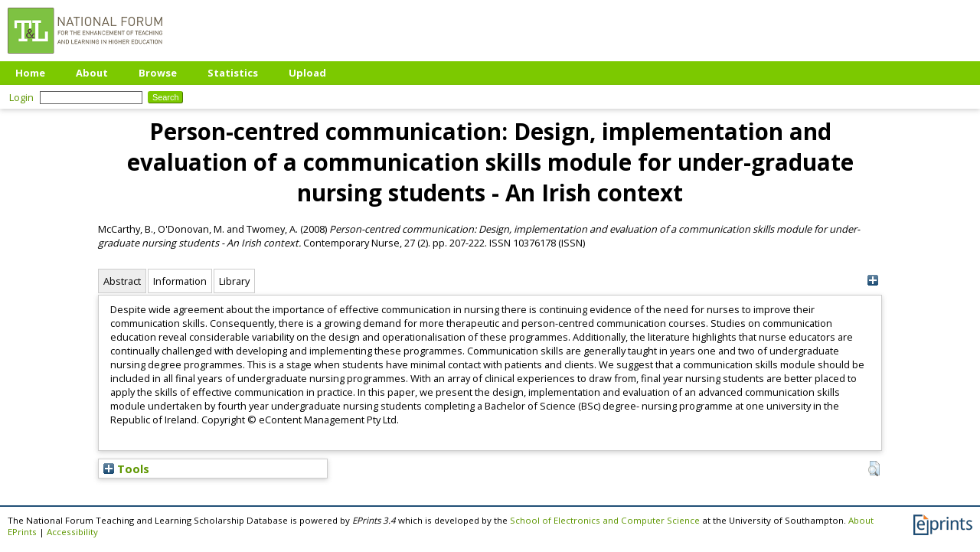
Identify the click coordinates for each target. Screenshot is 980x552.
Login (21, 97)
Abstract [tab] (122, 281)
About (92, 73)
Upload (307, 73)
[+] (872, 281)
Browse (158, 73)
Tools (126, 469)
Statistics (233, 73)
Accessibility (72, 532)
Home (30, 73)
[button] (874, 469)
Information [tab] (180, 281)
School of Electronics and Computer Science (605, 520)
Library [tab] (234, 281)
